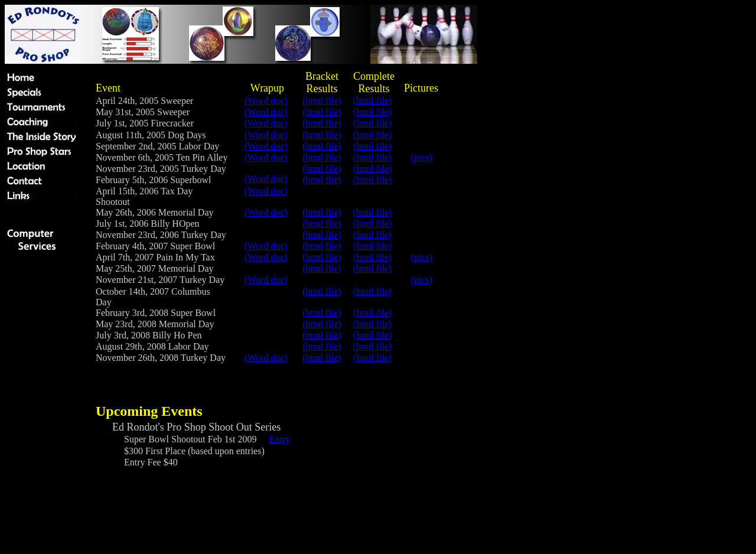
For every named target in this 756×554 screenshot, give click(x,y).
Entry (280, 439)
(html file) (372, 100)
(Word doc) (266, 101)
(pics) (421, 157)
